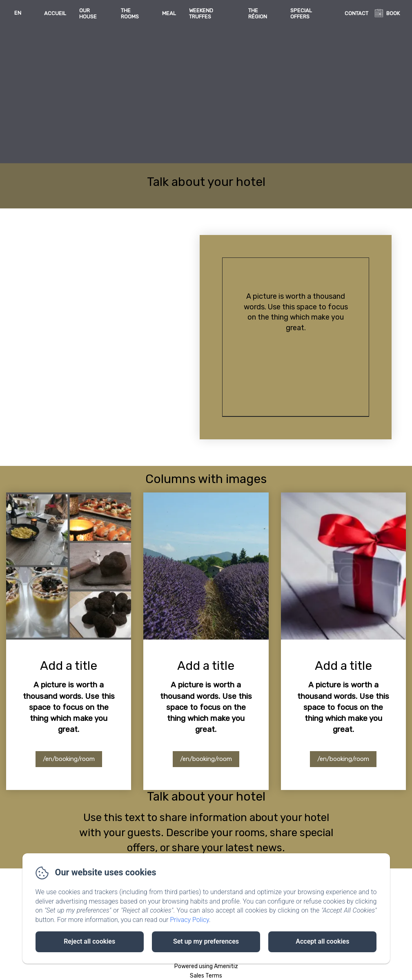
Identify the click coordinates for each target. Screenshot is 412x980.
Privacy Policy (189, 920)
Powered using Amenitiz (206, 966)
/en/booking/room (69, 759)
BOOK (393, 13)
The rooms (130, 13)
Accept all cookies (322, 941)
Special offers (301, 13)
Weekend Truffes (201, 13)
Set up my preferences (206, 941)
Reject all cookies (89, 941)
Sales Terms (206, 976)
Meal (169, 13)
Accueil (55, 13)
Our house (88, 13)
